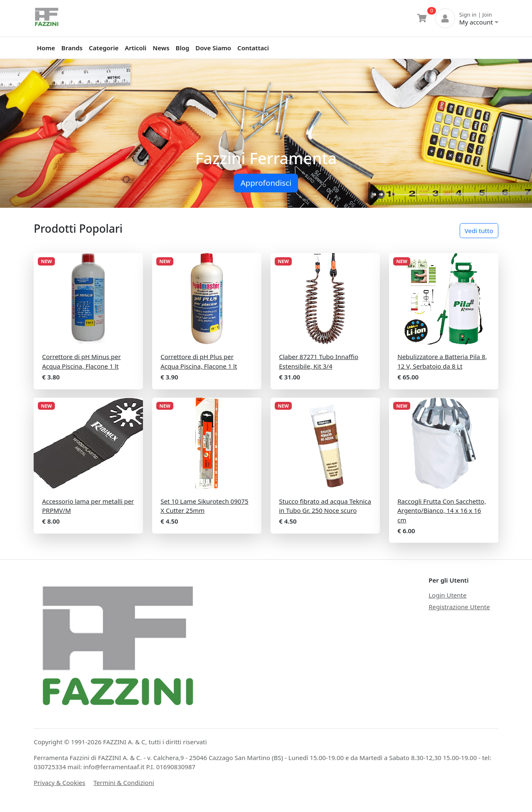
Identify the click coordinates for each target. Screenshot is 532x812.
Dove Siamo (213, 48)
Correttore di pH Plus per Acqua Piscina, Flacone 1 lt (199, 361)
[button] (40, 133)
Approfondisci (266, 183)
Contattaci (253, 48)
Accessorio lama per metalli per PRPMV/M (88, 506)
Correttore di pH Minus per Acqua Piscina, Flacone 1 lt (81, 361)
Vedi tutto (479, 231)
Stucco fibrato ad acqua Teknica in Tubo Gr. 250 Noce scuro (325, 506)
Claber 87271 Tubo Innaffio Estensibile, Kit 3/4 (319, 361)
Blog (183, 48)
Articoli (135, 48)
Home (46, 48)
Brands (72, 48)
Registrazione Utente (459, 607)
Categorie (104, 48)
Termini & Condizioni (124, 782)
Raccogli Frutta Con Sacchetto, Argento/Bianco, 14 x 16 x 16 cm (442, 511)
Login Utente (447, 595)
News (161, 48)
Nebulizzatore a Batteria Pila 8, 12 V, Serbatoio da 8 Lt (442, 361)
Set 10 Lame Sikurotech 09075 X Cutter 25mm (204, 506)
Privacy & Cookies (59, 782)
